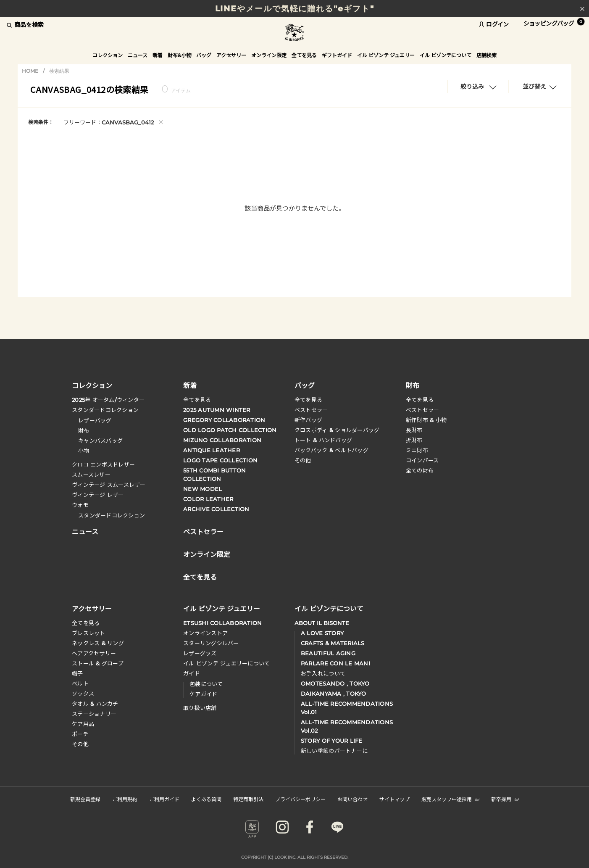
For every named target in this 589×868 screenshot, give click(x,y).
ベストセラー (311, 410)
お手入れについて (323, 673)
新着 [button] (158, 55)
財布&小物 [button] (179, 55)
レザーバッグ (95, 420)
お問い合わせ (352, 799)
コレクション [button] (108, 55)
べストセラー (423, 410)
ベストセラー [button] (203, 531)
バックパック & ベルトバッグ (331, 450)
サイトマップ (394, 799)
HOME (30, 71)
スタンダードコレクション (105, 410)
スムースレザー (91, 475)
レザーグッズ (200, 653)
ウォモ (80, 505)
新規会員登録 (85, 799)
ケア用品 (83, 724)
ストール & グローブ (98, 663)
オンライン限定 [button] (269, 55)
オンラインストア (205, 633)
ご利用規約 (125, 799)
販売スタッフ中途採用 (450, 799)
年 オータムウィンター (108, 400)
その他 (303, 460)
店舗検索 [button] (486, 55)
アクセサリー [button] (231, 55)
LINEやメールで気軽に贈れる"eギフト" (295, 9)
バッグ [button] (204, 55)
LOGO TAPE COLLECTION (220, 460)
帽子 (78, 673)
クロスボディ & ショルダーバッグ (337, 430)
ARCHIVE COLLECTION (216, 509)
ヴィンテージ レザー (98, 495)
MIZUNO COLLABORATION (222, 440)
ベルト (80, 683)
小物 (84, 451)
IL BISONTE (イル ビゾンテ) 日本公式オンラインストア (294, 33)
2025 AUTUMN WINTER (217, 410)
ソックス (83, 694)
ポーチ (80, 734)
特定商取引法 (248, 799)
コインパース (422, 460)
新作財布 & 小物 (426, 420)
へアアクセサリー (94, 653)
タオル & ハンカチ (95, 704)
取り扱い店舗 (200, 708)
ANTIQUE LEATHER (212, 450)
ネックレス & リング (98, 643)
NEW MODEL (202, 489)
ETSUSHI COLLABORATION (222, 623)
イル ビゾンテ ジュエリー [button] (386, 55)
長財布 (414, 430)
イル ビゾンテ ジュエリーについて (226, 663)
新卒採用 (505, 799)
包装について (206, 684)
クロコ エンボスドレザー (103, 464)
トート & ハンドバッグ (323, 440)
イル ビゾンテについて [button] (446, 55)
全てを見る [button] (304, 55)
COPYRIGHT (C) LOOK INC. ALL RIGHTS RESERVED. (295, 857)
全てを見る (197, 400)
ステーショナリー (94, 714)
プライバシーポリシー (300, 799)
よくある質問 (206, 799)
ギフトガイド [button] (337, 55)
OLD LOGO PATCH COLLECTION (230, 430)
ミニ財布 (417, 450)
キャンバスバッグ (100, 441)
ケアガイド (203, 694)
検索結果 (59, 71)
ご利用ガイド (164, 799)
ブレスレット (89, 633)
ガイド (192, 673)
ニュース (138, 55)
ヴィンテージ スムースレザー (109, 485)
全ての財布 (420, 470)
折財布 (414, 440)
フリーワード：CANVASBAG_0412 (114, 122)
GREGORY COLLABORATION (224, 420)
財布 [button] (413, 385)
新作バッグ (308, 420)
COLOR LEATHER (208, 499)
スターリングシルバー (211, 643)
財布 (84, 430)
